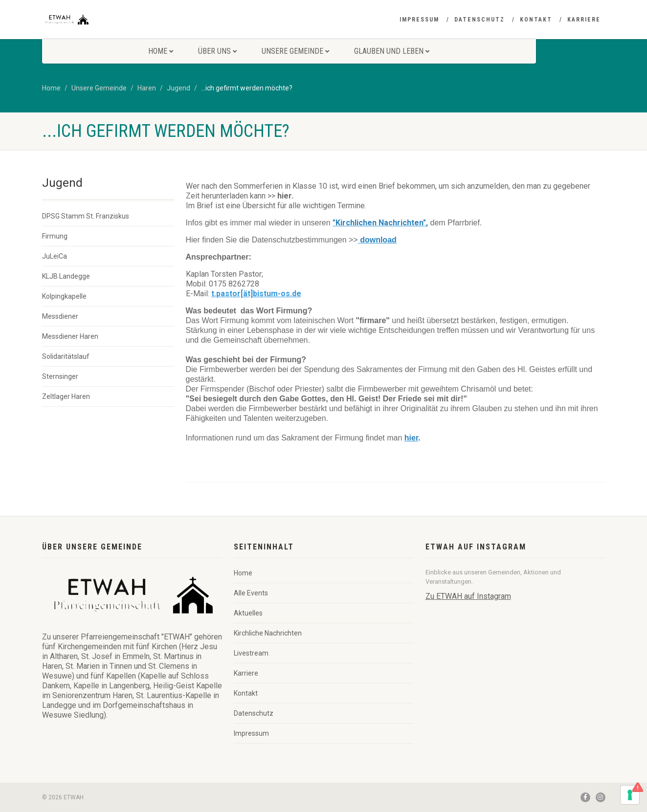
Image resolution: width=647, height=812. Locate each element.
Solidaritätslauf (66, 356)
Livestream (251, 653)
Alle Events (251, 593)
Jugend (178, 88)
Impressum (419, 20)
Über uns (217, 51)
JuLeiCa (55, 256)
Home (161, 51)
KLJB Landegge (66, 276)
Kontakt (536, 20)
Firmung (55, 236)
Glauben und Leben (392, 51)
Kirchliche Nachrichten (268, 633)
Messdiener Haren (70, 336)
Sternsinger (60, 376)
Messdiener (60, 316)
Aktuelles (248, 613)
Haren (147, 88)
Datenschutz (480, 20)
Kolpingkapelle (64, 296)
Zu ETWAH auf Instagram (468, 596)
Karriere (584, 20)
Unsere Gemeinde (295, 51)
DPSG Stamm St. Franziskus (86, 216)
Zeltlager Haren (66, 396)
